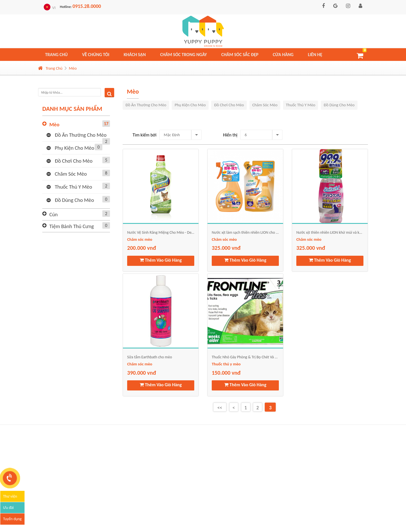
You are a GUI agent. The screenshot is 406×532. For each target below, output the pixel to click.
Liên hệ (315, 55)
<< (220, 408)
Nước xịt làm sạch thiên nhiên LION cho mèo (245, 232)
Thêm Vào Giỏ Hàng (161, 260)
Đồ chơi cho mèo (78, 160)
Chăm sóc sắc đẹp (240, 55)
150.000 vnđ (226, 373)
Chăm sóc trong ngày (184, 55)
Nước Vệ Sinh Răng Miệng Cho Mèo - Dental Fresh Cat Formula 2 (161, 232)
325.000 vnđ (226, 248)
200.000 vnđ (142, 248)
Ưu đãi (8, 508)
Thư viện (10, 496)
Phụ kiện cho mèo (74, 147)
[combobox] (180, 135)
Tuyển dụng (12, 519)
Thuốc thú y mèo (78, 186)
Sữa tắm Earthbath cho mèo (150, 357)
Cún (80, 214)
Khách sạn (135, 55)
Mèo (73, 68)
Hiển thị (230, 135)
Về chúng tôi (96, 55)
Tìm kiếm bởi (144, 135)
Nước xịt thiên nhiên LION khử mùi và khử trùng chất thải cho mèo (330, 232)
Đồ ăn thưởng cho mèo (78, 135)
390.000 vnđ (142, 373)
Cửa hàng (283, 55)
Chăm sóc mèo (78, 173)
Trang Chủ (50, 68)
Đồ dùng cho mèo (78, 200)
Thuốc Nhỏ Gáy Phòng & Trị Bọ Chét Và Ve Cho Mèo (245, 357)
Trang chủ (56, 55)
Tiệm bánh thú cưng (80, 226)
